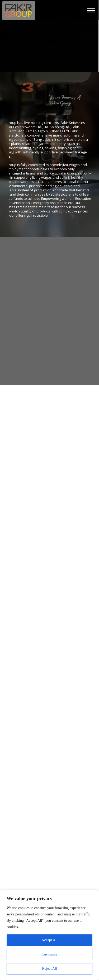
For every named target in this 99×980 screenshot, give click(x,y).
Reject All (49, 969)
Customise (49, 954)
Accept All (49, 940)
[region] (49, 935)
